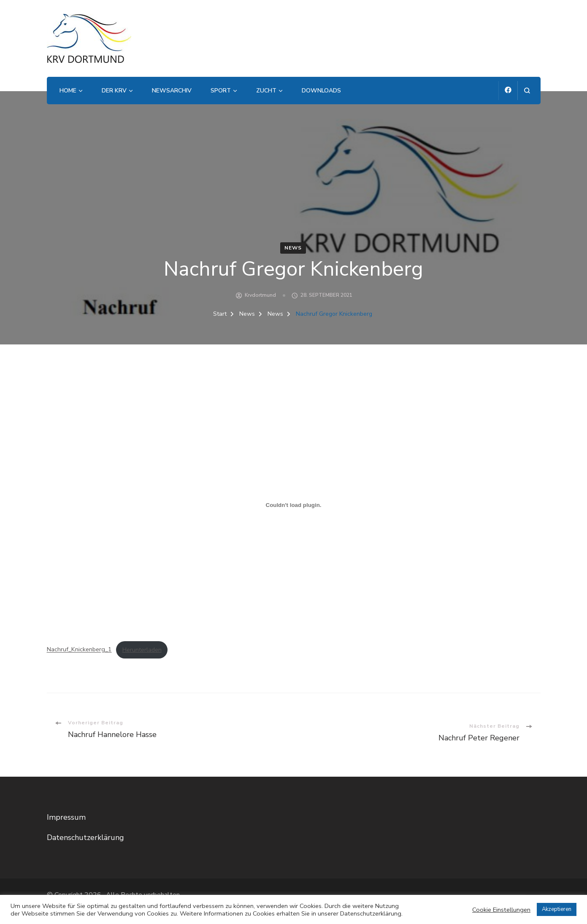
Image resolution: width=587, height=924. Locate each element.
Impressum (66, 817)
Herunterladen (142, 650)
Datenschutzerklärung (85, 837)
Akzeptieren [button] (557, 909)
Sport (221, 91)
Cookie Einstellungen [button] (501, 910)
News (293, 248)
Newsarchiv (172, 91)
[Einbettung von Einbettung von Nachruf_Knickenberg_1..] (294, 505)
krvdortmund (260, 295)
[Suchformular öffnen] (527, 91)
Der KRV (114, 91)
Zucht (266, 91)
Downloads (321, 91)
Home (68, 91)
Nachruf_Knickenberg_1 (79, 650)
